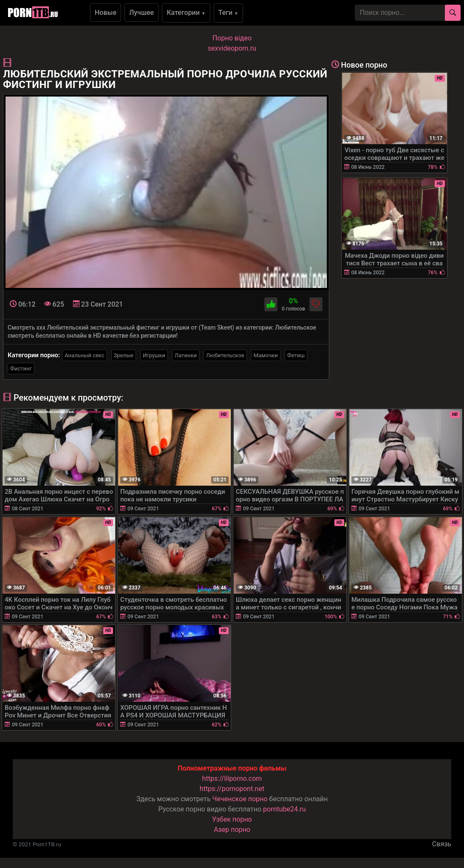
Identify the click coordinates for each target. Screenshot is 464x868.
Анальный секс (84, 355)
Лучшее (141, 13)
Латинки (186, 355)
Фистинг (21, 369)
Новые (106, 13)
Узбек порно (232, 819)
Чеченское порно (240, 799)
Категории (186, 13)
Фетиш (296, 355)
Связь (442, 844)
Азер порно (232, 830)
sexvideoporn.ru (232, 48)
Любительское (225, 355)
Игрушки (154, 355)
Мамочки (266, 355)
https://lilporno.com (232, 778)
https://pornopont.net (232, 789)
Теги (228, 13)
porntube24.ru (284, 809)
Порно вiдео (232, 38)
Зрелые (124, 355)
